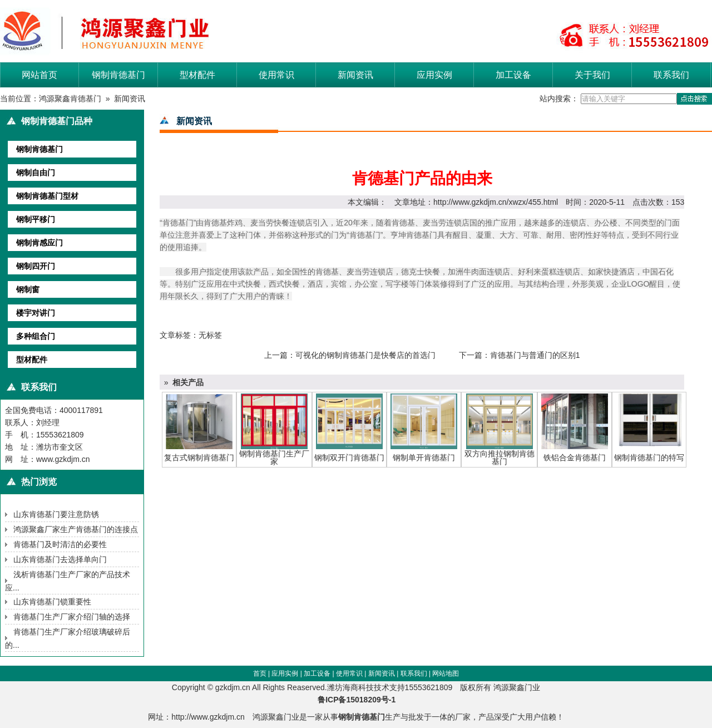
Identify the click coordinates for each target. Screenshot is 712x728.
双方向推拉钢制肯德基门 (500, 458)
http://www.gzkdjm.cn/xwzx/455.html (496, 202)
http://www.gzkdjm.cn (208, 717)
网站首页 (39, 75)
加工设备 (513, 75)
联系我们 (671, 75)
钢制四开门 (36, 266)
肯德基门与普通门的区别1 (535, 355)
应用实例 (434, 75)
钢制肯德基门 (118, 75)
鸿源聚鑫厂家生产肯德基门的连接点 (76, 529)
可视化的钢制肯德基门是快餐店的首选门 (365, 355)
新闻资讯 (355, 75)
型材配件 (197, 75)
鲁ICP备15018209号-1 (360, 700)
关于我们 (592, 75)
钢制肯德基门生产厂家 (274, 458)
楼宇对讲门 (36, 313)
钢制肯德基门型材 (47, 196)
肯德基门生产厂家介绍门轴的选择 (72, 617)
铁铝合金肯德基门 (575, 458)
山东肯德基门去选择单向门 (60, 559)
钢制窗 (28, 289)
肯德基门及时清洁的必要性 (60, 544)
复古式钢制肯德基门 (199, 458)
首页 (260, 673)
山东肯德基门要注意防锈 (56, 514)
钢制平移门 (36, 219)
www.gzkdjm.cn (63, 459)
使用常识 (276, 75)
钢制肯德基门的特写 (649, 458)
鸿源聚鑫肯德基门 (70, 99)
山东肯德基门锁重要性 (52, 602)
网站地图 (446, 673)
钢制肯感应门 (39, 243)
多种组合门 (36, 336)
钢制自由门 (36, 173)
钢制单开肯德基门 (424, 458)
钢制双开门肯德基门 (349, 458)
